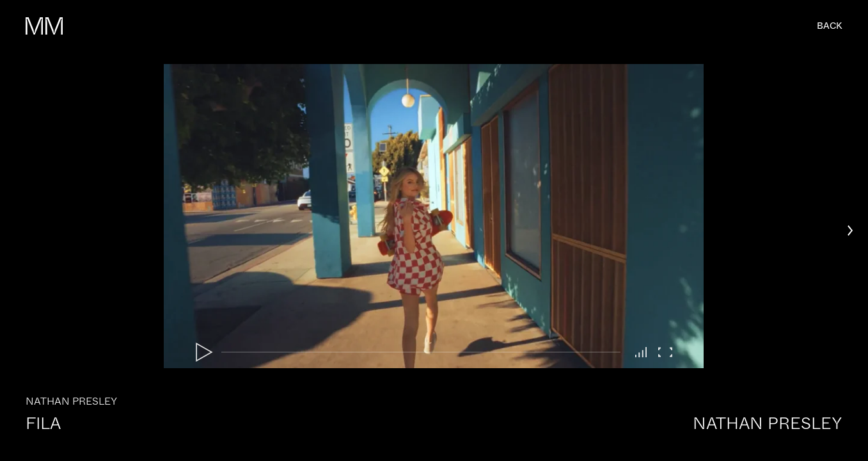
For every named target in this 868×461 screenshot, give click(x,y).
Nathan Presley (768, 424)
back (830, 26)
